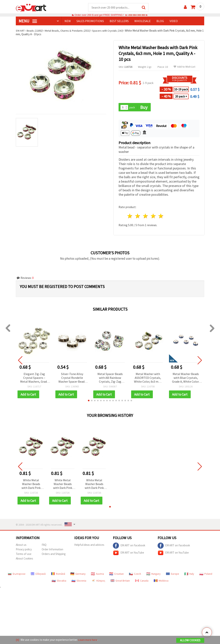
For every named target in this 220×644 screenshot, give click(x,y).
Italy (189, 575)
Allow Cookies (190, 640)
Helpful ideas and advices (89, 545)
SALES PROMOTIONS (90, 21)
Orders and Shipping (54, 555)
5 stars (161, 217)
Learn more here (88, 640)
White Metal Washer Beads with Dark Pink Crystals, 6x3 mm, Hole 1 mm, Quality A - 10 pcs (31, 485)
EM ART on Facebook (129, 546)
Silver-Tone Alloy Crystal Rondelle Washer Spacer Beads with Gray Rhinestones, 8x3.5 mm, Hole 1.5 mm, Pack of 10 (72, 378)
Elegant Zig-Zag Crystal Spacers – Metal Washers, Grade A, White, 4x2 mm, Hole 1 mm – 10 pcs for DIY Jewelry (34, 378)
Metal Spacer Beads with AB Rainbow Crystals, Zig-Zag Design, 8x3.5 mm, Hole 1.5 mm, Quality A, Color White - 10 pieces (110, 378)
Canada (142, 581)
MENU (28, 21)
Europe (173, 575)
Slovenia (79, 581)
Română (58, 575)
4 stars (153, 217)
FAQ (44, 545)
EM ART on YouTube (128, 554)
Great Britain (120, 581)
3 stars (145, 217)
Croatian (116, 575)
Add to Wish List (184, 67)
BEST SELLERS (119, 21)
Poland (206, 575)
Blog (160, 21)
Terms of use (24, 555)
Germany (78, 575)
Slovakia (59, 581)
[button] (89, 401)
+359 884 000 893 (136, 15)
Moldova (161, 581)
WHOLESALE (143, 21)
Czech (135, 575)
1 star (130, 217)
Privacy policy (24, 550)
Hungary (153, 575)
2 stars (138, 217)
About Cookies (24, 559)
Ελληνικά (38, 575)
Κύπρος (98, 581)
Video (174, 21)
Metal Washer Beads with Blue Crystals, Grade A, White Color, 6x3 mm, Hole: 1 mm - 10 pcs (186, 378)
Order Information (52, 550)
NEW (68, 21)
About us (21, 545)
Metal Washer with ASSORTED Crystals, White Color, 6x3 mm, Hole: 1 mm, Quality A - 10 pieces (148, 378)
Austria (97, 575)
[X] (17, 640)
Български (17, 575)
